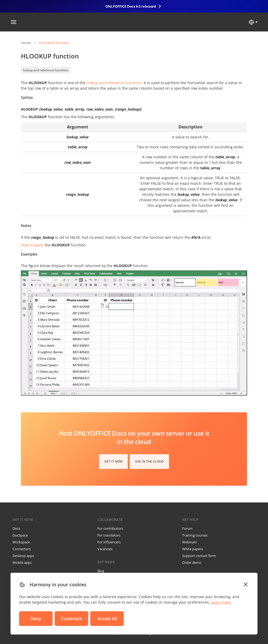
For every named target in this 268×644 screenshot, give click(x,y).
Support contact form (199, 556)
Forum (187, 528)
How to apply (32, 245)
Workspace (21, 542)
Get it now (113, 461)
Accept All (107, 619)
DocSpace (20, 535)
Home (26, 43)
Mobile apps (22, 562)
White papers (192, 549)
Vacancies (105, 549)
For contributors (110, 528)
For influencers (109, 542)
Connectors (22, 549)
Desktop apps (23, 556)
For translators (109, 535)
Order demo (192, 562)
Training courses (195, 535)
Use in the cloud (149, 461)
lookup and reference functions (46, 70)
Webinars (189, 542)
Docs (16, 528)
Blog (101, 571)
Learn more (221, 602)
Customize (71, 619)
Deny (36, 619)
